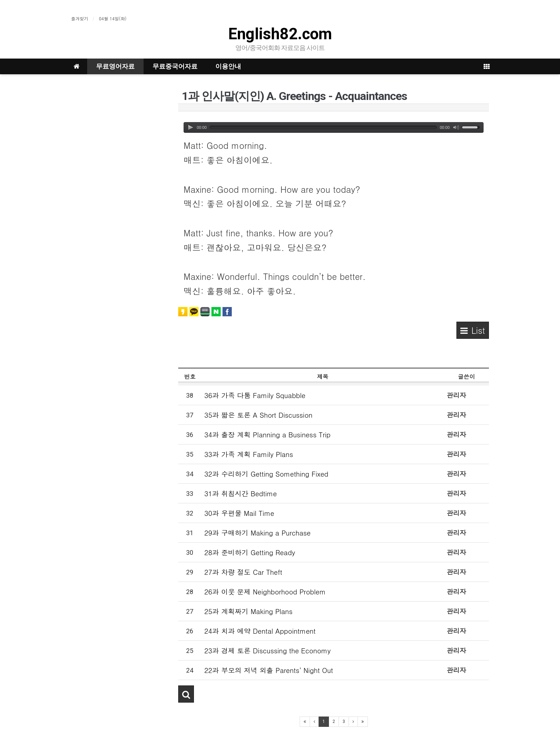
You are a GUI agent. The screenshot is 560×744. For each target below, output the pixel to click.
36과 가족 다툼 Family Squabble (255, 395)
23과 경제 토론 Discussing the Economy (267, 650)
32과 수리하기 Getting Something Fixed (266, 474)
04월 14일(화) (113, 18)
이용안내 (228, 66)
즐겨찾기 (80, 18)
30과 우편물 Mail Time (239, 513)
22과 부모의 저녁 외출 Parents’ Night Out (269, 670)
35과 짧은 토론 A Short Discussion (258, 415)
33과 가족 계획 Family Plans (249, 454)
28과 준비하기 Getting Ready (250, 552)
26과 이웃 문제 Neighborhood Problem (265, 591)
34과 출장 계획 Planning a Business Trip (267, 434)
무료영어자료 (115, 66)
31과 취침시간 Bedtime (241, 493)
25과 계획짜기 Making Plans (248, 611)
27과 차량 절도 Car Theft (243, 572)
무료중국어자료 (175, 66)
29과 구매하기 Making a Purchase (257, 532)
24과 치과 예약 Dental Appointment (260, 631)
